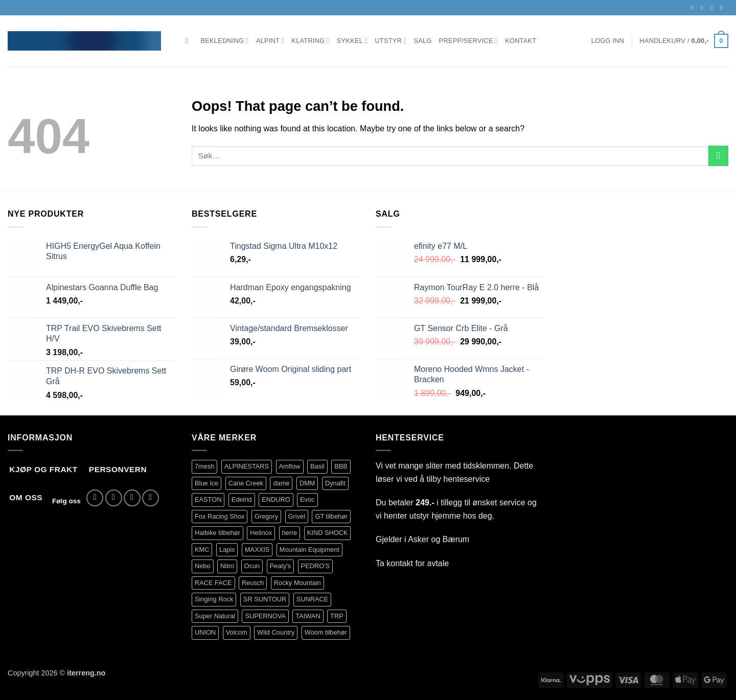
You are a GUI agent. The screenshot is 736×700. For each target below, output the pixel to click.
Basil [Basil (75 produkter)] (317, 466)
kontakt (400, 563)
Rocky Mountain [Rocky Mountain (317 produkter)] (297, 583)
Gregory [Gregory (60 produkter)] (266, 516)
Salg (422, 41)
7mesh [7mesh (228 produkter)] (204, 466)
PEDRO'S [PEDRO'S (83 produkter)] (316, 566)
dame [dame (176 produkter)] (281, 483)
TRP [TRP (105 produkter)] (337, 616)
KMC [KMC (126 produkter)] (202, 550)
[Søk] (189, 41)
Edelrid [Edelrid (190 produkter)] (242, 499)
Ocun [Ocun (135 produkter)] (252, 566)
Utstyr (390, 41)
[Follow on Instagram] (704, 8)
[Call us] (723, 8)
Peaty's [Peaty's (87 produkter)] (281, 566)
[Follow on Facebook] (694, 8)
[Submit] (718, 156)
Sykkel (352, 41)
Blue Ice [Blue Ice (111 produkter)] (206, 483)
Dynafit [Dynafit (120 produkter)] (335, 483)
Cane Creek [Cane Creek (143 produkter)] (246, 483)
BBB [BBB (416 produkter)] (341, 466)
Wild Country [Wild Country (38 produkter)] (276, 632)
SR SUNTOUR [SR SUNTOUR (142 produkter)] (265, 599)
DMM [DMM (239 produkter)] (307, 483)
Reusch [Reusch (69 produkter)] (253, 583)
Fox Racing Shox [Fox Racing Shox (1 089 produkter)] (220, 516)
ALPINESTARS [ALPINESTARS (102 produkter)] (247, 466)
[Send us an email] (714, 8)
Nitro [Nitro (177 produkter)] (227, 566)
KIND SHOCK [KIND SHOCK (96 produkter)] (328, 533)
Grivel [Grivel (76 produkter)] (297, 516)
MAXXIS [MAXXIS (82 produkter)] (257, 550)
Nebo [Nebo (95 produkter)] (203, 566)
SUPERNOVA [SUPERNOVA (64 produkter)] (265, 616)
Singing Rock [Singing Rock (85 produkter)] (214, 599)
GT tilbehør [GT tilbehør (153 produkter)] (331, 516)
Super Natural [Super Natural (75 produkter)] (215, 616)
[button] (608, 41)
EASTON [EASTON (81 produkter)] (208, 499)
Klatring (310, 41)
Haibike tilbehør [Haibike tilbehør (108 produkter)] (217, 533)
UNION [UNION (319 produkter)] (205, 632)
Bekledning (224, 41)
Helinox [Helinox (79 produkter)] (261, 533)
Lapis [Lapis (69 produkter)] (227, 550)
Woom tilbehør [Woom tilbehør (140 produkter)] (326, 632)
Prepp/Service (469, 41)
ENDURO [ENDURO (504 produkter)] (276, 499)
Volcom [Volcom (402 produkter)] (237, 632)
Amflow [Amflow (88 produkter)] (290, 466)
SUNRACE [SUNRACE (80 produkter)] (313, 599)
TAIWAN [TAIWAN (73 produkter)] (308, 616)
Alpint (270, 41)
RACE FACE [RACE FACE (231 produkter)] (213, 583)
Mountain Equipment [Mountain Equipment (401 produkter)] (309, 550)
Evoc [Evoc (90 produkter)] (307, 499)
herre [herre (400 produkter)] (290, 533)
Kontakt (521, 41)
